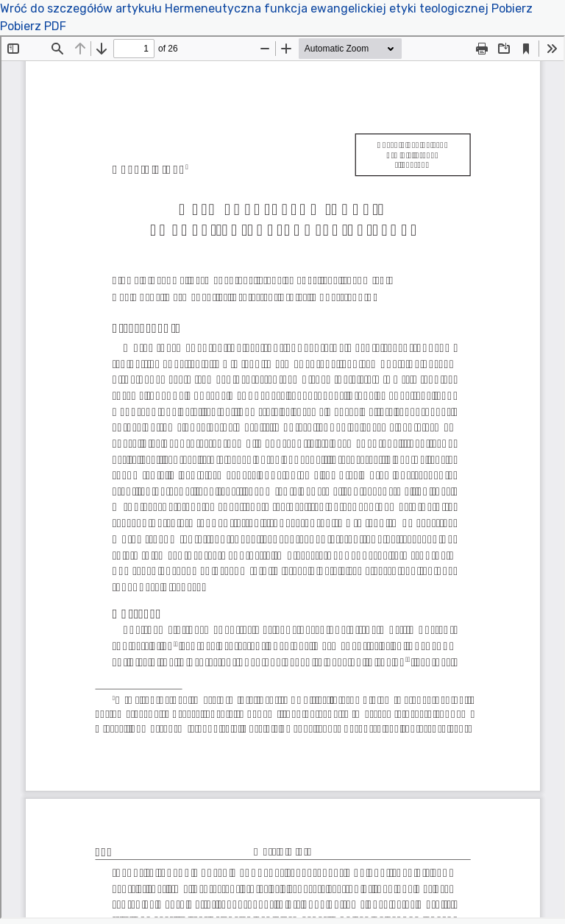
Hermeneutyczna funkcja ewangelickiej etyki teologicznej (328, 8)
